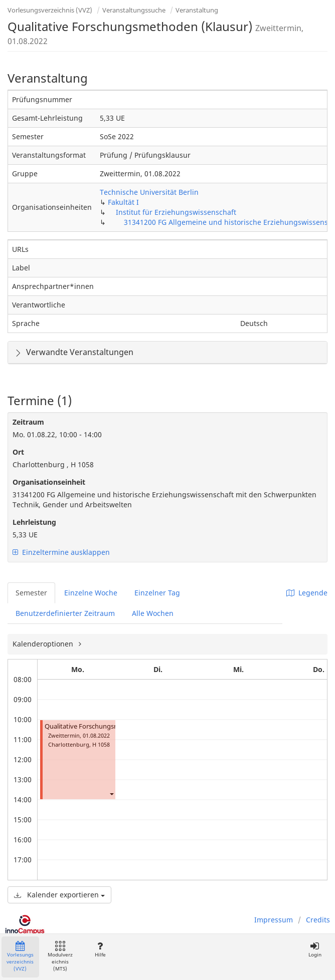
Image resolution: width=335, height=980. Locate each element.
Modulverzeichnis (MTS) (60, 957)
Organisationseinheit (49, 482)
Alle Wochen (153, 613)
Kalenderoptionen (44, 644)
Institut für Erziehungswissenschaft (176, 212)
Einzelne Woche (91, 593)
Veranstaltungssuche (134, 10)
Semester (31, 593)
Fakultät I (123, 202)
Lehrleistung (34, 522)
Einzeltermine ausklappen (61, 552)
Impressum (274, 920)
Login (315, 950)
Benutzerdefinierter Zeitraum (65, 613)
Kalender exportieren (59, 895)
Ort (18, 452)
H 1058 (101, 744)
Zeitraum (28, 422)
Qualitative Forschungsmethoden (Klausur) (110, 726)
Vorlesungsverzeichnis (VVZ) (50, 10)
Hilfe (100, 950)
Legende (307, 593)
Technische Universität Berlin (149, 192)
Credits (318, 920)
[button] (111, 793)
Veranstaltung (197, 10)
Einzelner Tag (157, 593)
